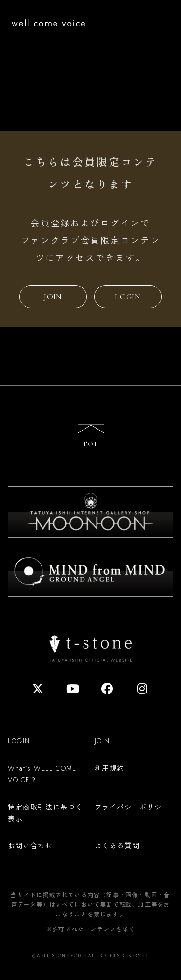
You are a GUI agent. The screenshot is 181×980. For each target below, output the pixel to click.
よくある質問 (117, 845)
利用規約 (110, 768)
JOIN (53, 297)
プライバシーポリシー (132, 807)
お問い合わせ (30, 845)
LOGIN (128, 297)
